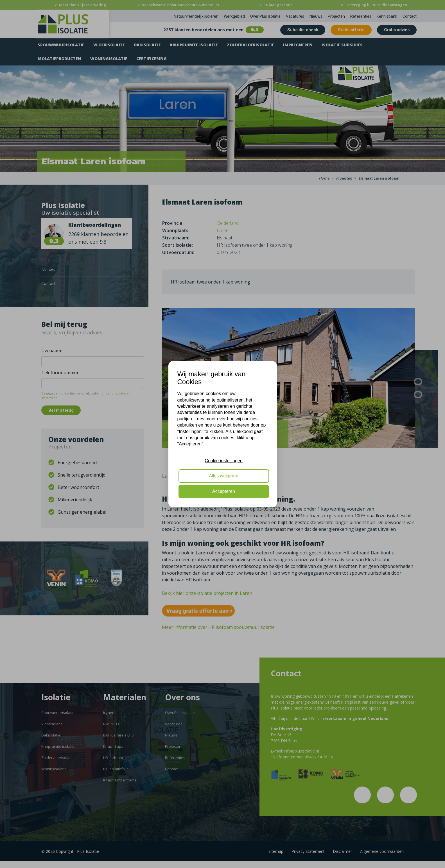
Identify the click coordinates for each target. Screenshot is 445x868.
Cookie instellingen (223, 461)
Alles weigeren (223, 476)
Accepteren (224, 491)
